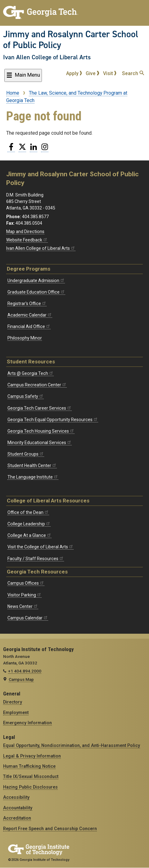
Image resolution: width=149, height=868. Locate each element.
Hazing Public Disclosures (30, 787)
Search (133, 73)
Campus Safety (26, 396)
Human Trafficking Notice (29, 766)
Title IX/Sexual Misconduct (31, 776)
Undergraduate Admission (36, 281)
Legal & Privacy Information (32, 756)
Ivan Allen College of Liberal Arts (47, 57)
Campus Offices (26, 583)
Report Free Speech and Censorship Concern (50, 829)
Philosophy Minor (25, 338)
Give (93, 73)
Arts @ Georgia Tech (31, 373)
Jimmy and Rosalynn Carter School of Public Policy (71, 40)
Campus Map (21, 679)
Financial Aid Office (29, 326)
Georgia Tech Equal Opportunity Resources (53, 420)
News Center (23, 606)
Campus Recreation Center (37, 385)
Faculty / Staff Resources (36, 559)
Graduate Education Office (36, 292)
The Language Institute (33, 477)
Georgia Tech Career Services (40, 408)
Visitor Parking (25, 595)
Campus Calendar (28, 618)
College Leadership (29, 524)
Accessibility (16, 797)
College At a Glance (29, 535)
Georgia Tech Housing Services (41, 431)
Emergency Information (27, 723)
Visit (110, 73)
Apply (74, 73)
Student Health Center (32, 465)
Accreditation (17, 818)
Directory (13, 702)
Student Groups (26, 454)
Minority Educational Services (40, 443)
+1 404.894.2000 (25, 671)
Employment (16, 713)
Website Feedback (27, 240)
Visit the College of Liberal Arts (41, 547)
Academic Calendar (30, 315)
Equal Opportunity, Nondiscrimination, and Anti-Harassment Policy (72, 745)
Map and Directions (25, 232)
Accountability (18, 808)
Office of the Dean (28, 512)
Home (13, 93)
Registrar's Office (27, 304)
